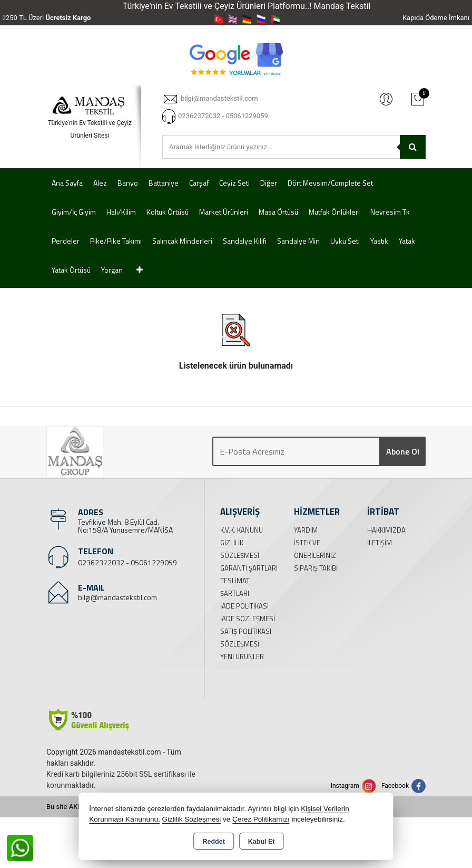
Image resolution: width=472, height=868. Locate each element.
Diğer (269, 183)
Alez (100, 183)
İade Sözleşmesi (248, 619)
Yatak (407, 241)
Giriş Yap (386, 99)
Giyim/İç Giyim (74, 212)
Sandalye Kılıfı (245, 241)
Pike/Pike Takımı (116, 241)
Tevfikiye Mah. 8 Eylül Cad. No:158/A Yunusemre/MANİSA (125, 526)
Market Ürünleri (224, 212)
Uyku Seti (345, 241)
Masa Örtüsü (278, 212)
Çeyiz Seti (234, 183)
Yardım (306, 530)
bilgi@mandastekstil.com (117, 597)
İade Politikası (244, 606)
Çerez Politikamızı (261, 819)
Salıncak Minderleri (182, 241)
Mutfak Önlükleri (334, 212)
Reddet (213, 842)
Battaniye (164, 183)
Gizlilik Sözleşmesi (191, 819)
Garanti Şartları (249, 568)
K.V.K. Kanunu (242, 530)
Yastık (379, 241)
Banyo (128, 183)
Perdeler (66, 241)
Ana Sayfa (67, 183)
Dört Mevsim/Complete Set (330, 183)
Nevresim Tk (390, 212)
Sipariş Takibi (316, 568)
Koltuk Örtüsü (168, 212)
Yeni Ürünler (242, 657)
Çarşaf (199, 183)
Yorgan (112, 270)
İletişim (380, 543)
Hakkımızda (386, 530)
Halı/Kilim (121, 212)
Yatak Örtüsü (71, 270)
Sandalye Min (298, 241)
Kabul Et (262, 842)
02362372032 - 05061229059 (127, 562)
